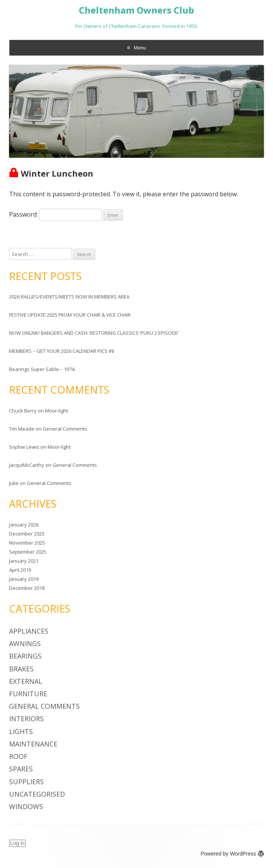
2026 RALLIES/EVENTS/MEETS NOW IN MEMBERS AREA (69, 297)
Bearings (25, 656)
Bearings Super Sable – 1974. (42, 369)
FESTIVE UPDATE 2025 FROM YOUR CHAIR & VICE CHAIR (70, 315)
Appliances (29, 631)
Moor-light (56, 411)
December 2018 (27, 588)
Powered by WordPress (232, 854)
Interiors (26, 719)
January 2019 (24, 579)
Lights (21, 731)
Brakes (21, 669)
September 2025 (28, 552)
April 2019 (20, 570)
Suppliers (26, 782)
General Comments (65, 429)
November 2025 (27, 543)
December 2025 (27, 534)
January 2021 (24, 561)
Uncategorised (37, 794)
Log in (17, 843)
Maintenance (33, 744)
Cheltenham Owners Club (136, 10)
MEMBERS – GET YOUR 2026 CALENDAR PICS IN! (62, 351)
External (26, 681)
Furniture (28, 694)
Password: (56, 214)
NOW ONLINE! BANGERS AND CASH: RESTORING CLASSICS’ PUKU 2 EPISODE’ (94, 333)
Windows (26, 806)
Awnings (25, 643)
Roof (18, 756)
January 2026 (24, 525)
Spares (21, 769)
